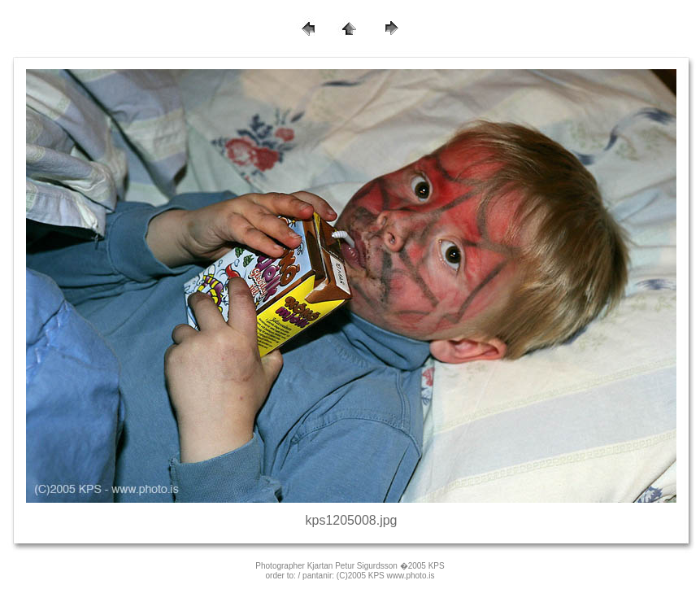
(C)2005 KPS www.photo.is (386, 576)
